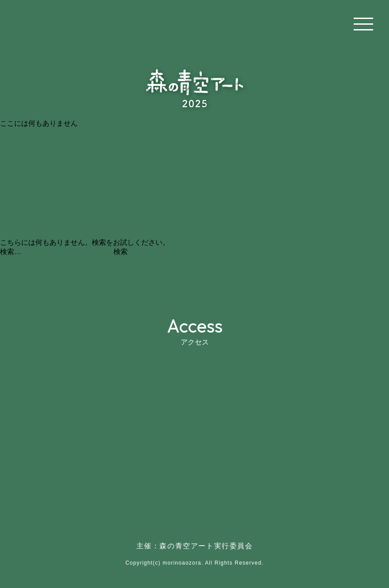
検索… (11, 252)
